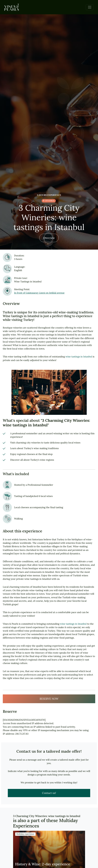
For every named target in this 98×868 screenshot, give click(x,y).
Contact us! (49, 793)
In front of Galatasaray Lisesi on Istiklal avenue (39, 293)
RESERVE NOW (49, 699)
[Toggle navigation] (90, 7)
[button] (83, 392)
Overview (49, 238)
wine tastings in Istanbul (79, 357)
